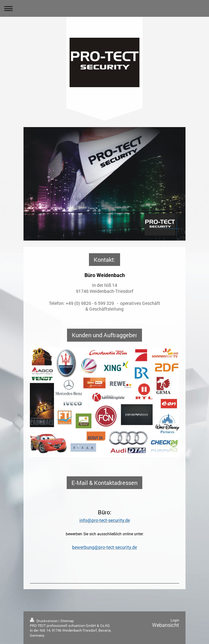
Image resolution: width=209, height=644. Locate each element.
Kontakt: (104, 260)
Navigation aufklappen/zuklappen (104, 8)
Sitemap (67, 621)
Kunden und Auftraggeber (104, 335)
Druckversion (44, 621)
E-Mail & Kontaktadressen (104, 483)
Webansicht (166, 625)
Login (175, 620)
